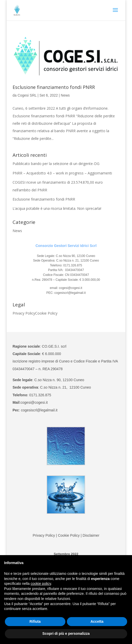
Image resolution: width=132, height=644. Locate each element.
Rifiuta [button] (35, 621)
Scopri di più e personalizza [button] (66, 633)
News (65, 95)
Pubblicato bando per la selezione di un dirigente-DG (56, 164)
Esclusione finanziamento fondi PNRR (54, 87)
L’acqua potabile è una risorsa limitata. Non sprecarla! (57, 208)
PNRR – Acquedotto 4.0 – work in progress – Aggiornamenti (62, 173)
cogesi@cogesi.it (70, 288)
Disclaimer (91, 535)
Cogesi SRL (27, 95)
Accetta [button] (97, 621)
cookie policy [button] (41, 584)
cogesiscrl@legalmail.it (70, 293)
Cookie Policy (46, 313)
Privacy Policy (24, 313)
